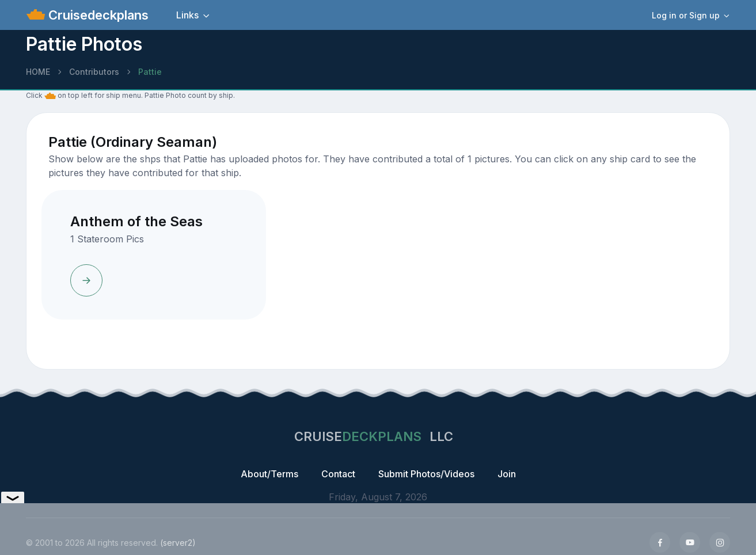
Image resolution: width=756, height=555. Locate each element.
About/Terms (269, 474)
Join (507, 474)
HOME (38, 72)
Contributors (94, 72)
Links (187, 15)
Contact (338, 474)
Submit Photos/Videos (426, 474)
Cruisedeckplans (97, 15)
